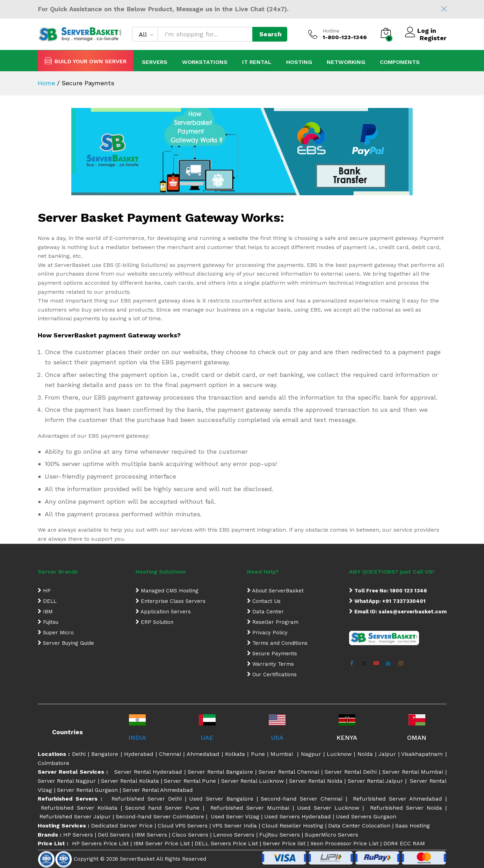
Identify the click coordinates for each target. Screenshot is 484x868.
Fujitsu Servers (280, 835)
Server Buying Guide (66, 643)
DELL (47, 601)
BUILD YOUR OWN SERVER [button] (86, 61)
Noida (365, 754)
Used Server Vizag (235, 816)
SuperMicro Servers (331, 835)
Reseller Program (273, 622)
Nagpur (311, 754)
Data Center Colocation (359, 826)
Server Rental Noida (316, 781)
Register (433, 38)
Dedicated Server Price (122, 826)
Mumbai (283, 754)
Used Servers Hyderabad (298, 816)
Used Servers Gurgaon (366, 816)
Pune (258, 754)
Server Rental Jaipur (375, 781)
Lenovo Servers (234, 835)
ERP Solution (154, 622)
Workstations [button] (205, 62)
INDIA (137, 738)
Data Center (265, 612)
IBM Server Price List (162, 843)
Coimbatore (53, 763)
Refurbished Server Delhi (148, 799)
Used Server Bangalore (223, 799)
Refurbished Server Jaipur (75, 816)
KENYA (347, 738)
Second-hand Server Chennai (303, 799)
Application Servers (163, 612)
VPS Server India (234, 826)
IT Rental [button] (257, 62)
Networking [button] (346, 62)
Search (270, 34)
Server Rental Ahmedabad (158, 790)
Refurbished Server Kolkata (79, 808)
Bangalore (106, 754)
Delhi (79, 754)
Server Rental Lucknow (253, 781)
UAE (207, 738)
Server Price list (284, 843)
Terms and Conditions (277, 643)
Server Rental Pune (190, 781)
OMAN (417, 738)
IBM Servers (151, 835)
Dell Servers (114, 835)
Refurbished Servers (69, 799)
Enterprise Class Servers (171, 601)
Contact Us (264, 601)
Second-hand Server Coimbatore (161, 816)
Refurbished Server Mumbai (250, 808)
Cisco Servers (190, 835)
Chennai (170, 754)
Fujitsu (48, 622)
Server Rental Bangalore (220, 772)
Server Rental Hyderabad (148, 772)
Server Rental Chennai (289, 772)
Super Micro (56, 633)
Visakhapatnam (422, 754)
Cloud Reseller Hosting (292, 826)
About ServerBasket (275, 591)
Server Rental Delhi (351, 772)
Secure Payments (272, 654)
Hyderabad (139, 754)
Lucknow (339, 754)
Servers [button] (155, 62)
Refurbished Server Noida (406, 808)
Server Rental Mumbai (413, 772)
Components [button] (400, 62)
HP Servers (78, 835)
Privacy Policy (267, 633)
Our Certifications (272, 674)
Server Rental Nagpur (67, 781)
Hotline (331, 31)
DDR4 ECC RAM (404, 843)
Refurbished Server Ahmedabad (398, 799)
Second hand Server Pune (164, 808)
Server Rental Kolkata (130, 781)
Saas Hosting (413, 826)
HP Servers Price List (100, 843)
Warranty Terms (270, 664)
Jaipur (387, 754)
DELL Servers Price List (226, 843)
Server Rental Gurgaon (87, 790)
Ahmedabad (203, 754)
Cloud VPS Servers (183, 826)
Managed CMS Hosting (167, 591)
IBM (45, 612)
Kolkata (235, 754)
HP (44, 591)
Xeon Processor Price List (344, 843)
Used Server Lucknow (330, 808)
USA (277, 738)
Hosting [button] (299, 62)
